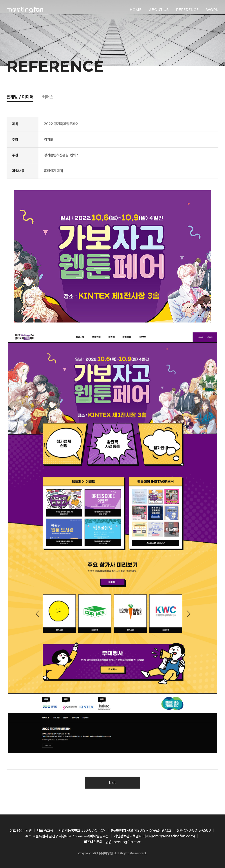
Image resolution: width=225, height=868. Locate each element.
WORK (212, 10)
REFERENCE (187, 10)
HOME (136, 10)
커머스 (48, 97)
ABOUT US (159, 10)
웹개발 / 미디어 (20, 97)
